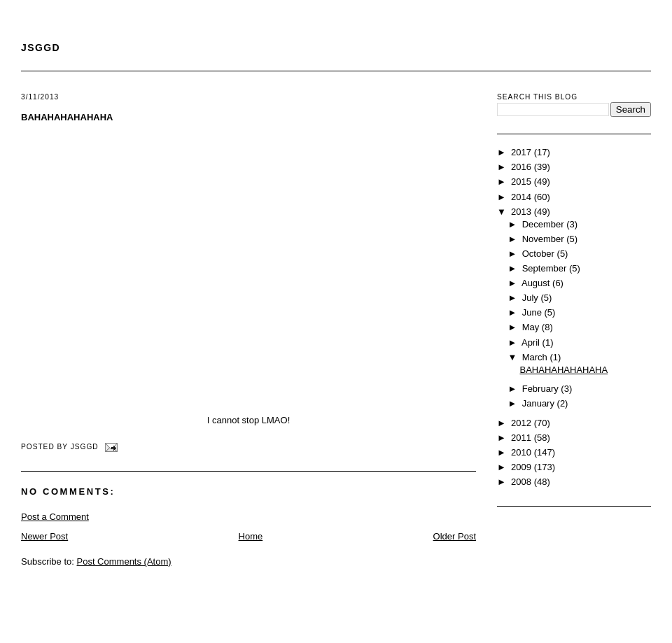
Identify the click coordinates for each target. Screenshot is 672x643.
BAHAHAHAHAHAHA (67, 117)
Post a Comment (55, 517)
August (537, 283)
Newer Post (44, 536)
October (540, 254)
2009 (523, 467)
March (536, 357)
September (546, 268)
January (540, 403)
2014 (523, 197)
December (545, 224)
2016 (523, 167)
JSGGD (41, 48)
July (532, 298)
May (532, 327)
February (542, 389)
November (545, 239)
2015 (523, 182)
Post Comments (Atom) (124, 561)
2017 (523, 152)
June (533, 312)
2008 (523, 482)
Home (251, 536)
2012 (523, 423)
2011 (523, 438)
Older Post (455, 536)
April (532, 342)
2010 (523, 452)
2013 (523, 212)
